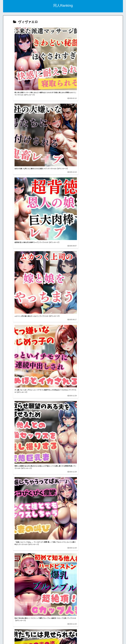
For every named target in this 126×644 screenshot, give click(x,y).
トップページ (64, 636)
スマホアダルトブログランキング (64, 625)
